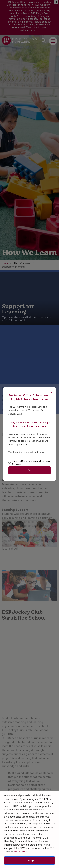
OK (29, 470)
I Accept (30, 860)
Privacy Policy (21, 852)
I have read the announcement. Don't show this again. (31, 463)
